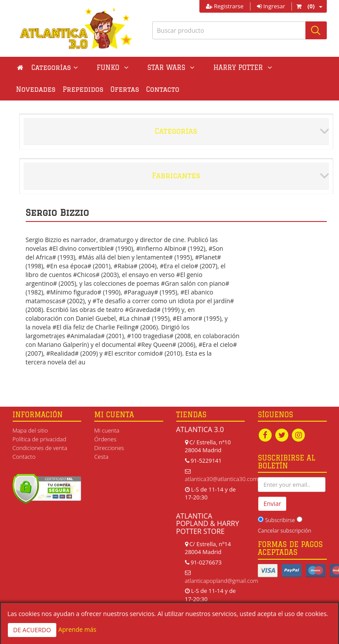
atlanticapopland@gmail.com (222, 581)
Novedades (262, 68)
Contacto (116, 89)
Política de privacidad (39, 439)
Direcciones (109, 448)
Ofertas (78, 89)
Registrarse (225, 6)
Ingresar (271, 6)
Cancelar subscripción (284, 531)
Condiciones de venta (40, 448)
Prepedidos (37, 89)
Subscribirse (280, 520)
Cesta (101, 457)
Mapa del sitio (30, 430)
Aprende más (77, 629)
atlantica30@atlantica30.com (222, 479)
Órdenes (105, 439)
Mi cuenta (107, 430)
